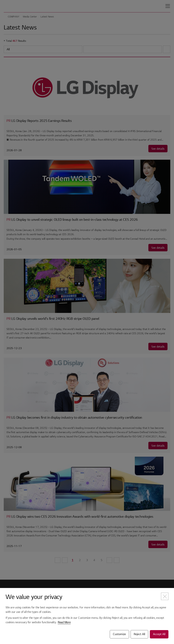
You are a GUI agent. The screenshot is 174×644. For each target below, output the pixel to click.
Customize (119, 634)
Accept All (159, 634)
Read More (64, 622)
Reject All (139, 634)
